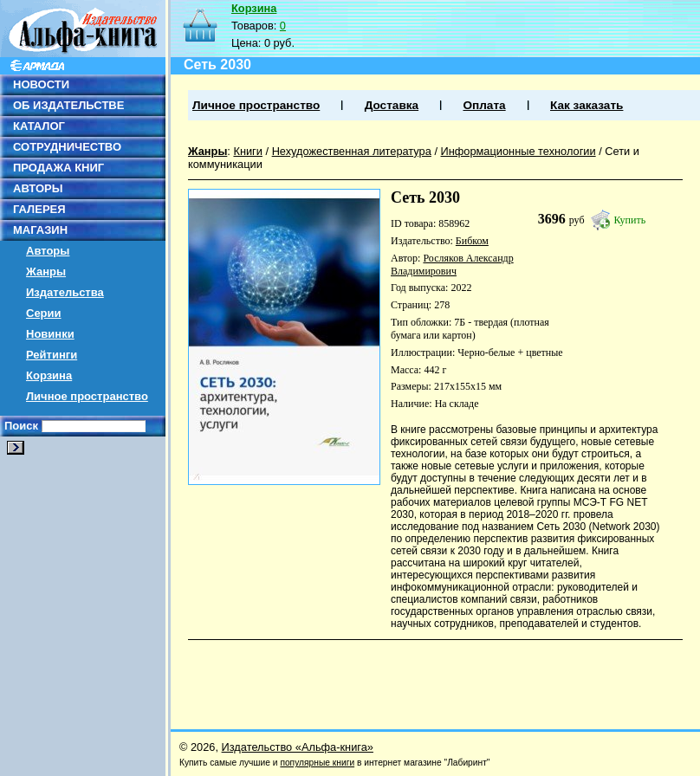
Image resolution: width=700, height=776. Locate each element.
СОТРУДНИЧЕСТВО (67, 147)
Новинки (50, 334)
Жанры (46, 272)
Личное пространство (87, 396)
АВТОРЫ (38, 188)
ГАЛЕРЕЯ (39, 209)
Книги (248, 151)
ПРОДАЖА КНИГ (58, 168)
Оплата (484, 105)
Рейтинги (52, 355)
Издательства (65, 292)
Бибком (472, 241)
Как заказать (587, 105)
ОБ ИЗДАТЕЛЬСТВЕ (68, 105)
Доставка (392, 105)
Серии (44, 313)
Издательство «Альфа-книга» (298, 747)
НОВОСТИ (41, 84)
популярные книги (317, 763)
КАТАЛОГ (39, 126)
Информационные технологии (519, 151)
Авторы (48, 251)
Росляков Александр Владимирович (452, 265)
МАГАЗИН (40, 230)
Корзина (49, 375)
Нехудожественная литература (352, 151)
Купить (630, 220)
